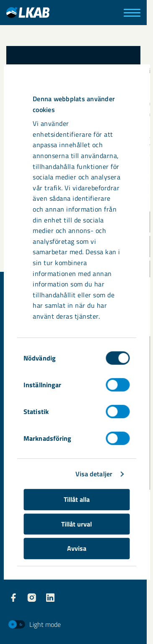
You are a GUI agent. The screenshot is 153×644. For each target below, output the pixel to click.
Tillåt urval (76, 524)
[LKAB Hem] (28, 12)
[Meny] (132, 13)
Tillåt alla (77, 500)
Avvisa (77, 548)
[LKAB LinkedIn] (50, 598)
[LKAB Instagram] (32, 598)
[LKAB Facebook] (13, 598)
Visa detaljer (94, 474)
